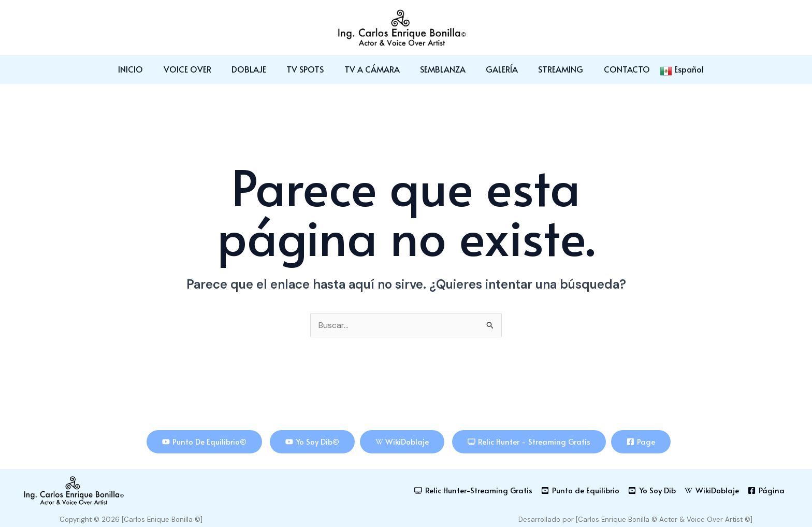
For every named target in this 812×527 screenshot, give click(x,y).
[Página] (766, 490)
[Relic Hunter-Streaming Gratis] (473, 490)
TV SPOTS (309, 69)
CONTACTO (612, 69)
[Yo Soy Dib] (651, 490)
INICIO (146, 69)
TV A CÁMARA (372, 69)
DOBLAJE (257, 69)
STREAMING (550, 69)
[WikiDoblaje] (712, 490)
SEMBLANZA (439, 69)
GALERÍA (495, 69)
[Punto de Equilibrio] (580, 490)
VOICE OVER (199, 69)
